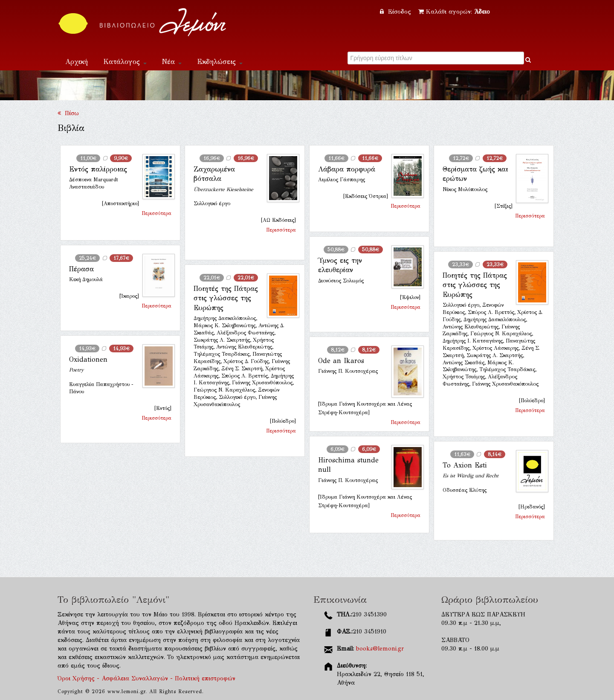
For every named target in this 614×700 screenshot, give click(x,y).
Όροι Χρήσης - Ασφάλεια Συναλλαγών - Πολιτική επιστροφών (146, 678)
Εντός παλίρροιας (98, 169)
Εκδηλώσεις (220, 62)
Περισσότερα (156, 213)
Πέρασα (81, 269)
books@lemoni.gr (380, 649)
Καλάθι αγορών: (454, 12)
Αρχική (77, 62)
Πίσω (68, 113)
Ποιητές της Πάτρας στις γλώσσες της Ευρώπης (475, 285)
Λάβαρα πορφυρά (347, 169)
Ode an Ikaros (341, 361)
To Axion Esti (465, 465)
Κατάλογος (125, 62)
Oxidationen (88, 359)
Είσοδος (397, 12)
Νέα (172, 62)
